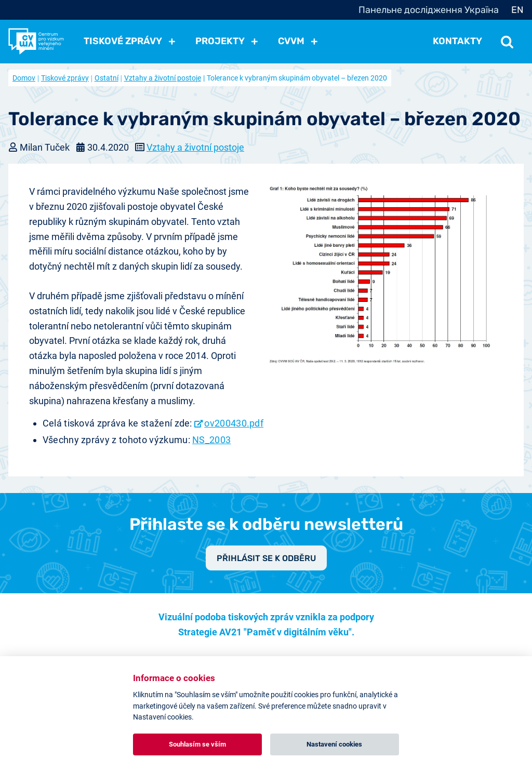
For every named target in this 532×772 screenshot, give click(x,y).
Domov (24, 78)
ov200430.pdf (234, 423)
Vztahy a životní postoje (163, 78)
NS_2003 (211, 440)
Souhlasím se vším (197, 744)
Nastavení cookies (334, 744)
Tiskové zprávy (65, 78)
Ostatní (107, 78)
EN (517, 10)
